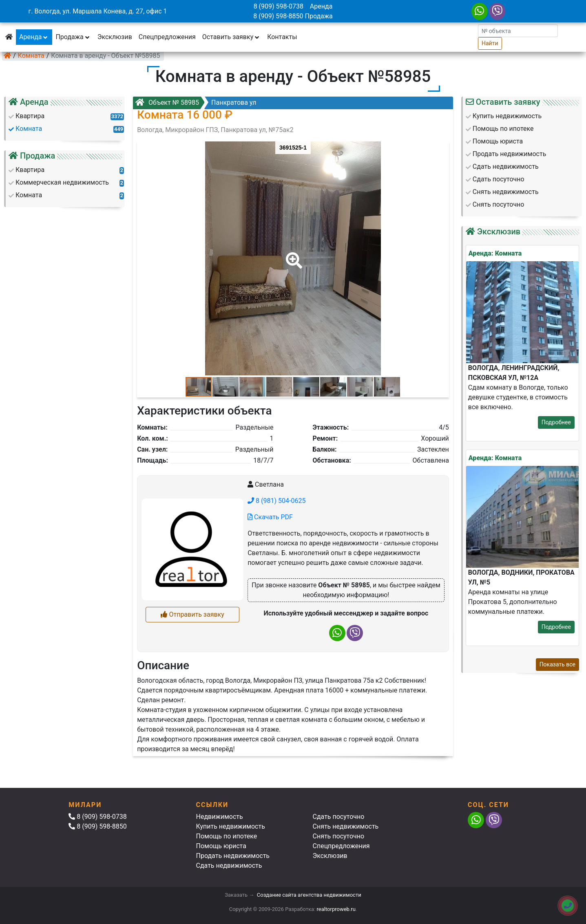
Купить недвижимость (231, 826)
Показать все (557, 664)
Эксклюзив (115, 37)
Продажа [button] (73, 37)
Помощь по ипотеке (227, 836)
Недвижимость (220, 817)
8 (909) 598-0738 (279, 6)
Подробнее (556, 422)
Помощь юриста (221, 846)
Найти (490, 43)
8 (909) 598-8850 (278, 16)
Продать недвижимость (233, 856)
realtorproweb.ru (336, 909)
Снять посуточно (339, 836)
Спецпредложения (167, 37)
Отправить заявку (192, 614)
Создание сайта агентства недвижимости (309, 895)
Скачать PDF (270, 517)
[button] (292, 255)
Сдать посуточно (339, 817)
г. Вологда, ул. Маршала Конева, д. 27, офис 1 (97, 11)
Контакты (282, 37)
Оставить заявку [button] (231, 37)
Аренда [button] (34, 37)
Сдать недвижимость (229, 866)
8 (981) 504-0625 (276, 501)
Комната (31, 56)
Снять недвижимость (346, 826)
